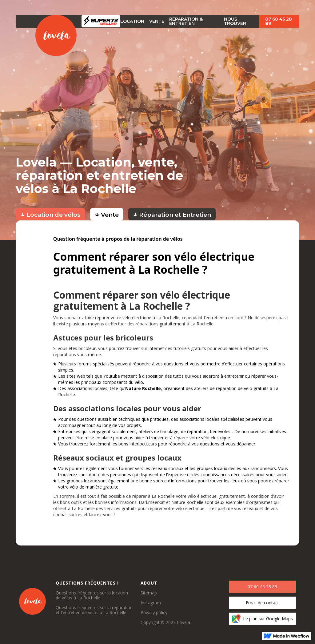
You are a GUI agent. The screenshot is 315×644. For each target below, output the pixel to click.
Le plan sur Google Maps (268, 619)
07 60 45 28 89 (279, 21)
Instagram (151, 603)
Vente (107, 214)
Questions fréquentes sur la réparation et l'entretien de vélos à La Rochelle (94, 610)
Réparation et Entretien (172, 214)
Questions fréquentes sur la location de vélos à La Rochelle (92, 595)
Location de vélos (50, 214)
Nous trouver (235, 21)
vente (157, 21)
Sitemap (149, 593)
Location (132, 21)
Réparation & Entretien (186, 21)
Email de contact (262, 603)
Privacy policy (154, 613)
